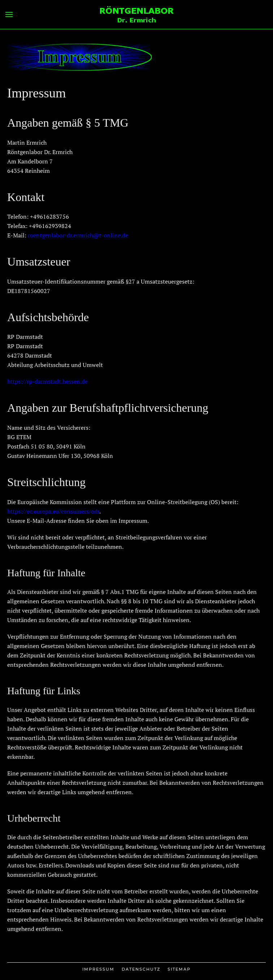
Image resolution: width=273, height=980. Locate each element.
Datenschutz (141, 969)
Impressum (98, 969)
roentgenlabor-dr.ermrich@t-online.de (78, 235)
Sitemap (179, 969)
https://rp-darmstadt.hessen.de (47, 381)
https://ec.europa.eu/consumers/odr (53, 511)
